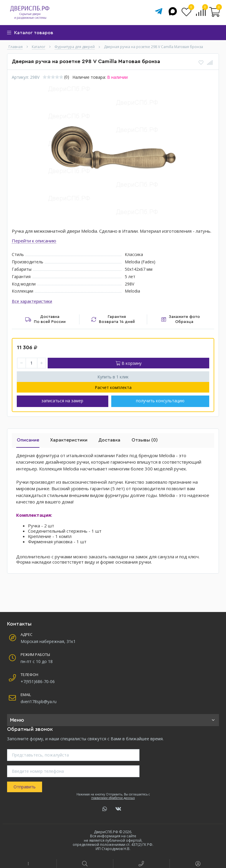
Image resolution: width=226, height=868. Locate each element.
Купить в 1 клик (113, 377)
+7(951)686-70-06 (38, 680)
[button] (28, 864)
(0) (67, 77)
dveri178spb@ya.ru (39, 700)
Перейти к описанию (34, 241)
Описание (27, 439)
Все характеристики (32, 302)
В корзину (129, 363)
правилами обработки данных (113, 797)
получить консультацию (160, 401)
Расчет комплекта (113, 387)
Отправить (25, 786)
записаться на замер (62, 401)
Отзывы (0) (141, 439)
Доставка (107, 439)
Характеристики (67, 439)
